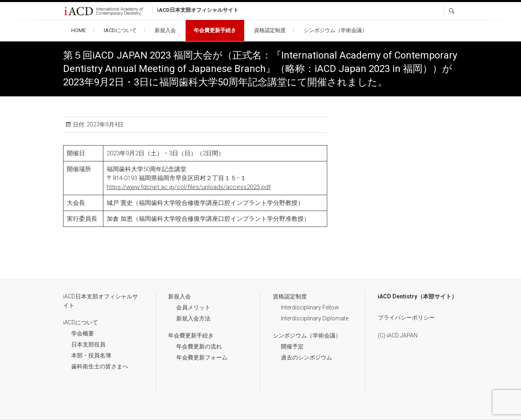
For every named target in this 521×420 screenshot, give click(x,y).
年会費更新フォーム (202, 357)
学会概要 (83, 333)
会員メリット (193, 307)
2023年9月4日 (104, 124)
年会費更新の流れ (199, 346)
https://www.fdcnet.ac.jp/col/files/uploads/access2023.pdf (189, 187)
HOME (79, 30)
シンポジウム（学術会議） (335, 30)
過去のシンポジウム (306, 357)
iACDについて (120, 30)
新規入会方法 (193, 318)
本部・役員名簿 (91, 355)
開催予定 (292, 346)
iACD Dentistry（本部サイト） (417, 296)
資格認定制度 (270, 30)
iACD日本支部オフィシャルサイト (101, 301)
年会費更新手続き (215, 30)
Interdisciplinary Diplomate (315, 318)
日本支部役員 (88, 344)
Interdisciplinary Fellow (310, 307)
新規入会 (165, 30)
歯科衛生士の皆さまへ (100, 366)
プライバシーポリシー (406, 318)
